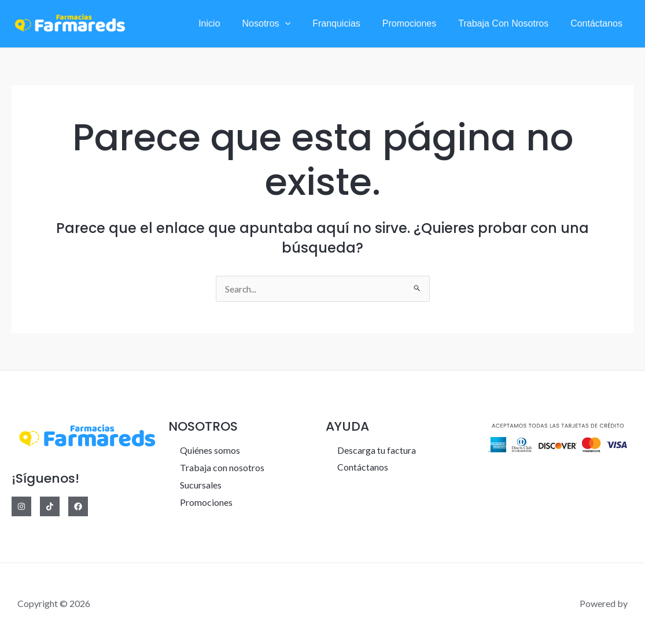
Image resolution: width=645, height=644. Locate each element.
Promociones (418, 23)
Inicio (228, 23)
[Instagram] (21, 506)
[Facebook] (78, 506)
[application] (301, 24)
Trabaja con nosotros (508, 23)
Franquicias (349, 23)
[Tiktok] (50, 506)
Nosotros (282, 24)
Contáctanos (598, 23)
